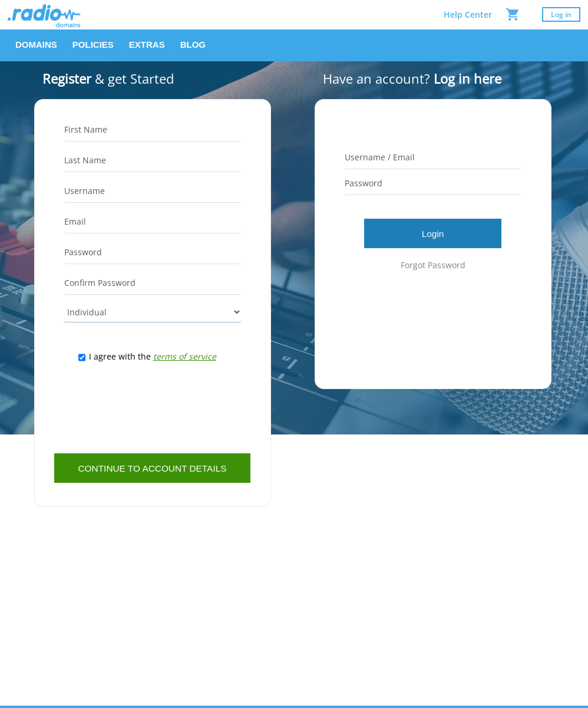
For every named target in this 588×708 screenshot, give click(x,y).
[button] (36, 45)
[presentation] (153, 408)
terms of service (185, 356)
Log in (561, 14)
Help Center (468, 14)
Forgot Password (433, 265)
